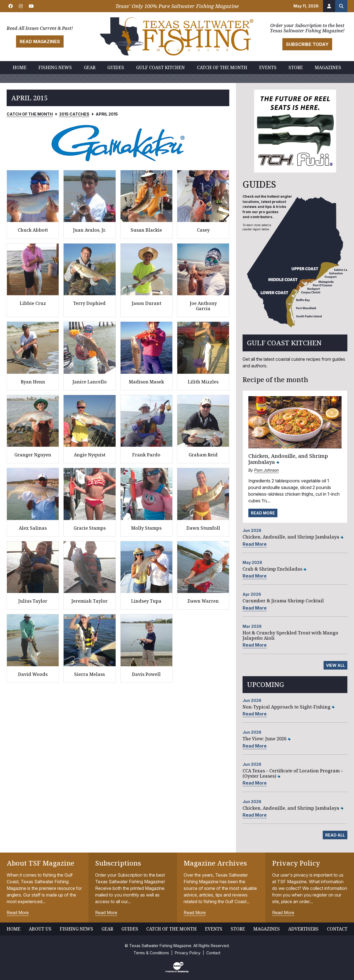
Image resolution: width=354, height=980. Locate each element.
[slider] (118, 143)
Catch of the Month (30, 114)
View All (335, 665)
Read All (335, 835)
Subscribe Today (307, 44)
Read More (263, 513)
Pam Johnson (266, 470)
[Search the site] (341, 6)
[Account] (329, 6)
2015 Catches (74, 114)
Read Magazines (40, 41)
